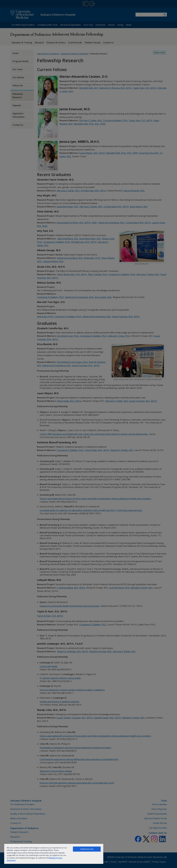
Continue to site (87, 849)
